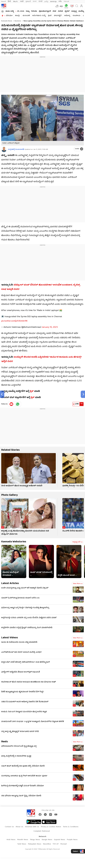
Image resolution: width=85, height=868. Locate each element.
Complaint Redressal (42, 831)
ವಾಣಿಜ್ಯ (81, 11)
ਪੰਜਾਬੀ (40, 2)
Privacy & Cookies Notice (51, 827)
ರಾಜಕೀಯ (76, 16)
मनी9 (60, 2)
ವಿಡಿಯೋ (9, 16)
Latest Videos (10, 638)
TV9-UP (66, 2)
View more (78, 584)
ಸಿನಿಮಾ (34, 11)
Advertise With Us (32, 827)
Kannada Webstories (14, 542)
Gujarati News (59, 840)
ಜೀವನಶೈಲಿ (58, 16)
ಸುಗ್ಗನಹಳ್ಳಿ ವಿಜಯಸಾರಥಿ (16, 149)
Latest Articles (10, 583)
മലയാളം (53, 2)
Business (18, 21)
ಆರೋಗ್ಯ (67, 16)
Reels (5, 742)
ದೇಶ (54, 11)
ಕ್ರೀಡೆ (50, 16)
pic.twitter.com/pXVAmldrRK (14, 321)
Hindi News (11, 840)
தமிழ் (46, 2)
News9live (47, 844)
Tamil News (22, 844)
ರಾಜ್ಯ (28, 11)
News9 (4, 2)
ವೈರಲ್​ (67, 11)
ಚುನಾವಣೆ (26, 16)
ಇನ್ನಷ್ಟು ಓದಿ (77, 542)
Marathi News (23, 840)
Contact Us (9, 827)
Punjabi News (72, 840)
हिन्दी (10, 2)
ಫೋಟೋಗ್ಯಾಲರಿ (45, 11)
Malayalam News (35, 844)
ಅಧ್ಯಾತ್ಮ (74, 11)
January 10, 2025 (50, 327)
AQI (61, 6)
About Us (19, 827)
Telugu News (35, 840)
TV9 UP (56, 844)
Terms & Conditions (71, 827)
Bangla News (47, 840)
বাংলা (35, 2)
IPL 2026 (21, 11)
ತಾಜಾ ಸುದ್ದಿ (10, 11)
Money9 (63, 844)
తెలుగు (16, 2)
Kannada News (7, 21)
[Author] (4, 149)
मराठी (22, 2)
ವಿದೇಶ (60, 11)
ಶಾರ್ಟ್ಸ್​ (18, 16)
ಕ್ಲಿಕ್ (32, 391)
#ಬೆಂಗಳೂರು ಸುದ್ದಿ (39, 16)
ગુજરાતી (28, 2)
